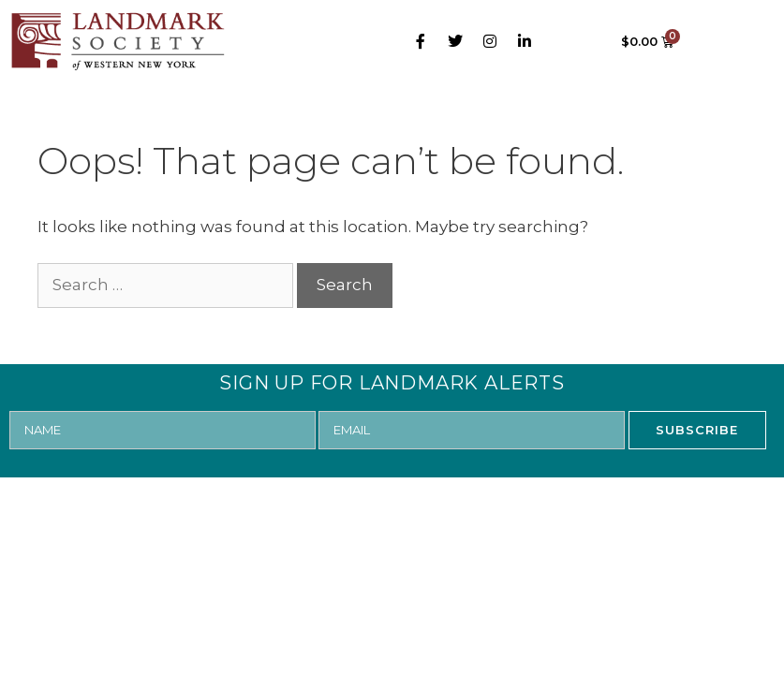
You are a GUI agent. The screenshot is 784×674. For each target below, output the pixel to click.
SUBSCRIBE (697, 430)
